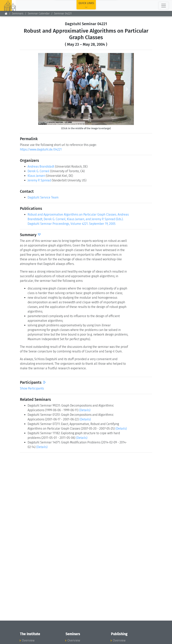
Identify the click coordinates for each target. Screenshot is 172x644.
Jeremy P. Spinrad (39, 180)
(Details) (85, 410)
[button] (45, 89)
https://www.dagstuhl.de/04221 (41, 149)
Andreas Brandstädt (41, 167)
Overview (28, 640)
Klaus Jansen (36, 176)
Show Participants (32, 388)
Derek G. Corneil (38, 171)
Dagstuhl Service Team (43, 197)
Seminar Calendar (39, 14)
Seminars (18, 14)
